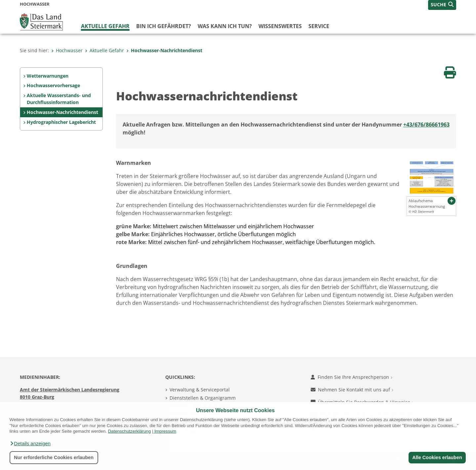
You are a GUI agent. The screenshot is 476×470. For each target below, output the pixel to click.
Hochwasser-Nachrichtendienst (164, 50)
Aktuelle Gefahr (105, 26)
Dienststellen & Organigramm (203, 398)
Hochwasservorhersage (53, 85)
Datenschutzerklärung (130, 431)
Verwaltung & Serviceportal (200, 390)
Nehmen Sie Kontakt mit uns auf (352, 390)
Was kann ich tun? (225, 26)
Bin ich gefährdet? (164, 26)
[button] (30, 444)
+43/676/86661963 (426, 125)
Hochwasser (67, 50)
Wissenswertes (280, 26)
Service (319, 26)
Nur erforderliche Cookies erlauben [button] (54, 457)
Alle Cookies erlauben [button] (437, 457)
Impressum (165, 431)
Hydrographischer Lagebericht (61, 122)
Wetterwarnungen (48, 76)
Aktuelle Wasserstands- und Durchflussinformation (59, 99)
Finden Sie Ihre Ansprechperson (352, 377)
